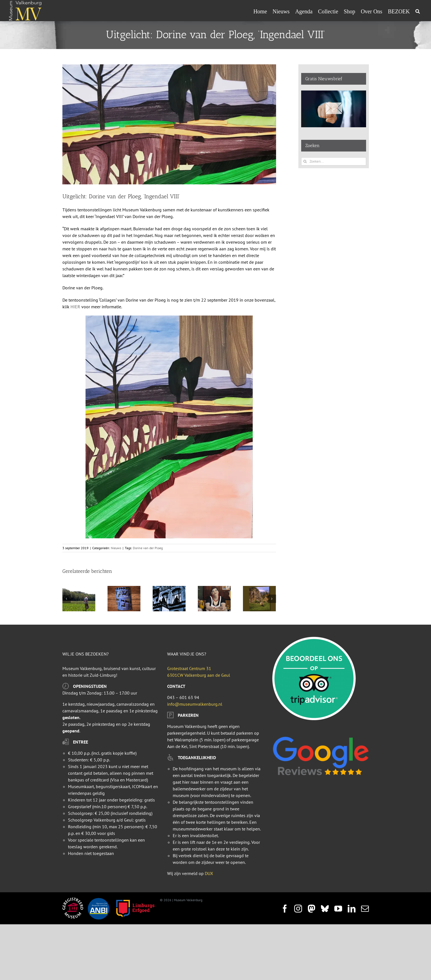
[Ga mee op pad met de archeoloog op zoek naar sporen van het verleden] (79, 589)
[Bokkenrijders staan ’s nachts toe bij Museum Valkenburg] (169, 589)
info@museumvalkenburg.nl (195, 704)
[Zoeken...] (334, 161)
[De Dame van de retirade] (214, 589)
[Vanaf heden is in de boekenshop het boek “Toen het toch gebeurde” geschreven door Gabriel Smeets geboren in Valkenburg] (124, 589)
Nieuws (116, 548)
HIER (75, 307)
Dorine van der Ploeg (148, 548)
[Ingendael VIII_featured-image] (169, 124)
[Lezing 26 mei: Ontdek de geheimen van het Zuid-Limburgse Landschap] (259, 589)
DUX (209, 873)
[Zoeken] (418, 11)
